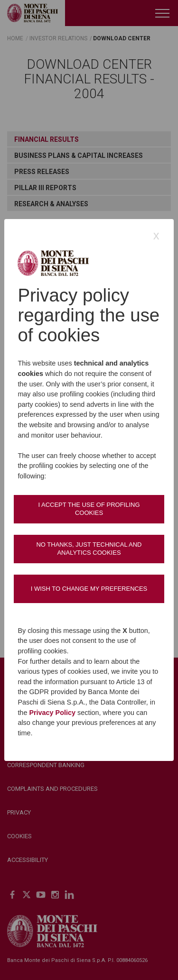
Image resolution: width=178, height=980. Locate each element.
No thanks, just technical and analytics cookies (89, 548)
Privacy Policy (52, 713)
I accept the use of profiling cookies (89, 508)
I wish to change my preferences (89, 589)
